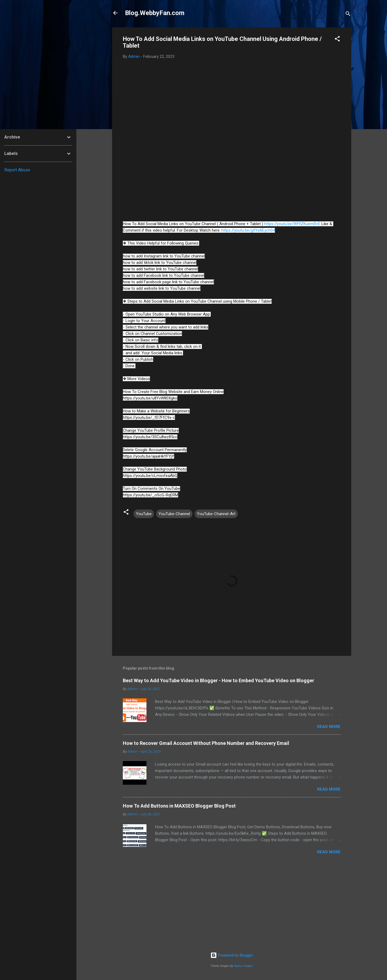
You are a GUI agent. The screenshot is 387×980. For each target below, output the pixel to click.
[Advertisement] (232, 906)
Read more (329, 727)
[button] (337, 40)
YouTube (144, 514)
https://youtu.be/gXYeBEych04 (248, 230)
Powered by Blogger (232, 955)
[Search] (348, 15)
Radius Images (243, 966)
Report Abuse (17, 170)
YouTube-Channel (174, 514)
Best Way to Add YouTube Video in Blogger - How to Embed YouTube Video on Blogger (218, 680)
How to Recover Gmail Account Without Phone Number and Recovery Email (206, 743)
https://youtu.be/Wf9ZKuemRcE (292, 224)
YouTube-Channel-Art (216, 514)
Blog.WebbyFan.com (155, 13)
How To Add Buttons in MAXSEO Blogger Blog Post (179, 806)
